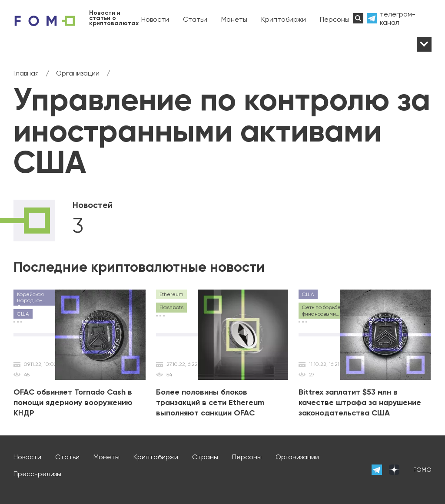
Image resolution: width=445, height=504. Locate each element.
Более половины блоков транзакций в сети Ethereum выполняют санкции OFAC (210, 402)
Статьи (195, 19)
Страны (205, 457)
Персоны (335, 19)
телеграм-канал (398, 18)
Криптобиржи (284, 19)
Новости (155, 19)
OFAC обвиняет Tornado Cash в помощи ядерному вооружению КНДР (73, 402)
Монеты (234, 19)
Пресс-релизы (37, 474)
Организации (297, 457)
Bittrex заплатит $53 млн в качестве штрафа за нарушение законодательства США (360, 402)
